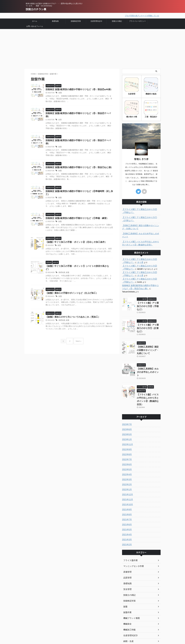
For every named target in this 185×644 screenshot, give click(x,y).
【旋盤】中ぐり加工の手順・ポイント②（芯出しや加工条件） (74, 237)
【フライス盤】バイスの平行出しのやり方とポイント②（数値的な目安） (141, 239)
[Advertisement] (92, 48)
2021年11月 (127, 473)
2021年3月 (126, 513)
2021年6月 (126, 498)
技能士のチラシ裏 (36, 9)
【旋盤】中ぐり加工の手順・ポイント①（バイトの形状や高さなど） (77, 261)
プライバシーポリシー (137, 21)
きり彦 (131, 258)
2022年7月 (126, 433)
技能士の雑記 (117, 21)
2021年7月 (126, 493)
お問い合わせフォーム (35, 26)
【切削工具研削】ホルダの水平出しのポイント (141, 233)
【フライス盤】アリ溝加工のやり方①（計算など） (141, 218)
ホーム (35, 21)
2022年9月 (126, 423)
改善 (60, 117)
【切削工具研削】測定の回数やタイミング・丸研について (141, 226)
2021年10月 (127, 478)
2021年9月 (126, 483)
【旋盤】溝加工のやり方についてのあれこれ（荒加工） (71, 309)
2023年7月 (126, 397)
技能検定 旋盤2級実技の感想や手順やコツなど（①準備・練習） (75, 213)
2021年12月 (127, 468)
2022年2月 (126, 458)
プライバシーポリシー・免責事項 (80, 628)
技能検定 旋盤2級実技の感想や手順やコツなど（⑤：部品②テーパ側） (78, 113)
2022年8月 (126, 428)
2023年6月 (126, 403)
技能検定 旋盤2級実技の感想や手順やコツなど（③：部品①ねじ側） (77, 162)
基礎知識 (55, 21)
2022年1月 (126, 463)
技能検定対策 (76, 21)
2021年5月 (126, 503)
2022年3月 (126, 453)
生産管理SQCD (96, 21)
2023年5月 (126, 408)
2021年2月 (126, 518)
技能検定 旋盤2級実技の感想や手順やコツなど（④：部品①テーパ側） (78, 137)
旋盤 (60, 93)
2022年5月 (126, 443)
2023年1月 (126, 413)
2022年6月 (126, 438)
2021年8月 (126, 488)
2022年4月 (126, 448)
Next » (78, 333)
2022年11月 (127, 418)
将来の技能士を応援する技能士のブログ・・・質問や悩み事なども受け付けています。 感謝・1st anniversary (43, 630)
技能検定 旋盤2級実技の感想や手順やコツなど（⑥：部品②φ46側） (77, 89)
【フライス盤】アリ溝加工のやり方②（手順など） (141, 210)
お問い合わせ (71, 631)
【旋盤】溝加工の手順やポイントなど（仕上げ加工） (70, 285)
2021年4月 (126, 508)
